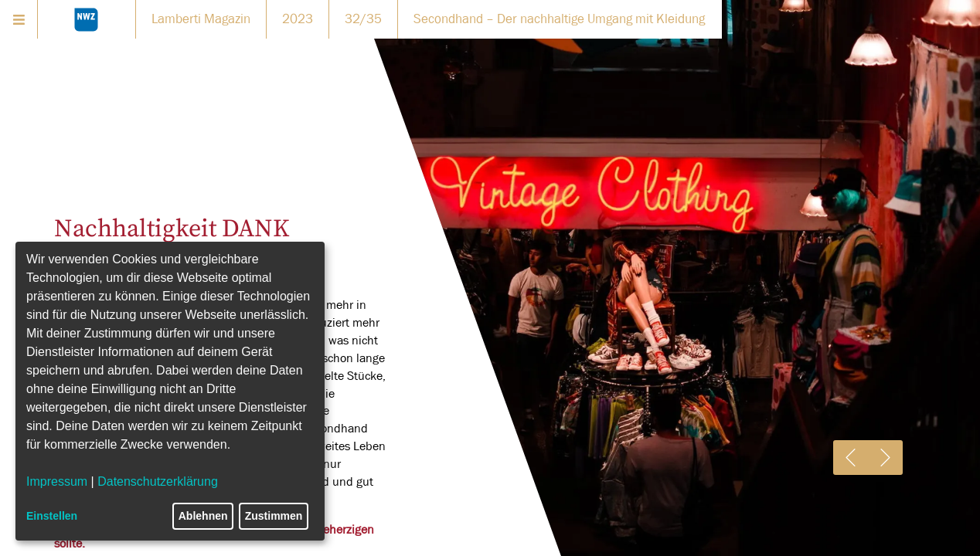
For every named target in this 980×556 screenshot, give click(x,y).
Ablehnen (203, 516)
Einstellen (52, 516)
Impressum (57, 481)
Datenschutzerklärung (158, 481)
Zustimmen (274, 516)
